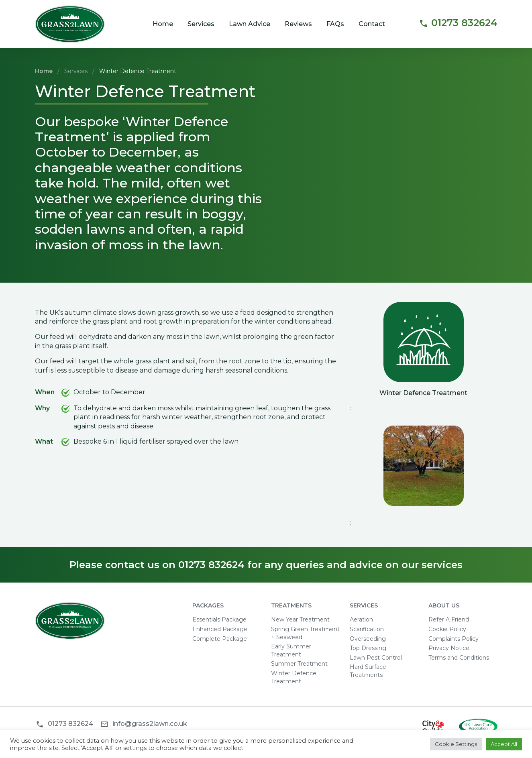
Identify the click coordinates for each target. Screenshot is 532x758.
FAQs (335, 24)
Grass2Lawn (70, 24)
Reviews (298, 24)
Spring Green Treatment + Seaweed (305, 633)
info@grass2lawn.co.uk (150, 724)
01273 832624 (458, 23)
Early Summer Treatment (291, 650)
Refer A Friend (449, 619)
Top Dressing (368, 648)
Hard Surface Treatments (368, 671)
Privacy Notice (449, 648)
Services (201, 24)
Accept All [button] (504, 744)
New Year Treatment (300, 619)
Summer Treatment (299, 664)
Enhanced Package (220, 629)
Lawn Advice (250, 24)
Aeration (361, 619)
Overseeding (368, 639)
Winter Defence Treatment (294, 677)
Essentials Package (219, 619)
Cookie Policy (447, 629)
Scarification (367, 629)
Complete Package (220, 639)
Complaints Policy (454, 639)
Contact (372, 24)
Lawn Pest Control (376, 658)
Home (163, 24)
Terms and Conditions (459, 658)
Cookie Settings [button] (456, 744)
